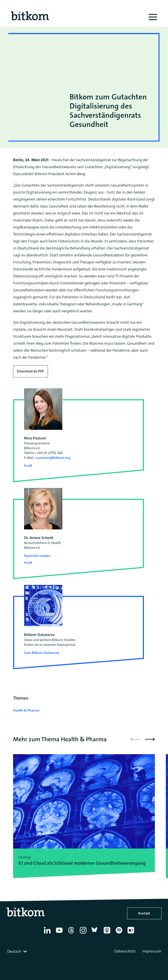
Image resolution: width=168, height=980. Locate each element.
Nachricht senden (37, 556)
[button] (150, 739)
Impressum (152, 951)
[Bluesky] (96, 933)
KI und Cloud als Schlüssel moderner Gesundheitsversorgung (82, 863)
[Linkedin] (48, 933)
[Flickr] (132, 933)
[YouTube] (60, 933)
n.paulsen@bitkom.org (53, 458)
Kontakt (144, 913)
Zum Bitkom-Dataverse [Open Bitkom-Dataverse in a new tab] (42, 653)
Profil (28, 466)
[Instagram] (84, 933)
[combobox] (17, 951)
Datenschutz (125, 951)
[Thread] (72, 933)
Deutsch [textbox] (14, 951)
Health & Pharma (26, 710)
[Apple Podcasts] (108, 933)
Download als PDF (31, 371)
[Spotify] (120, 933)
